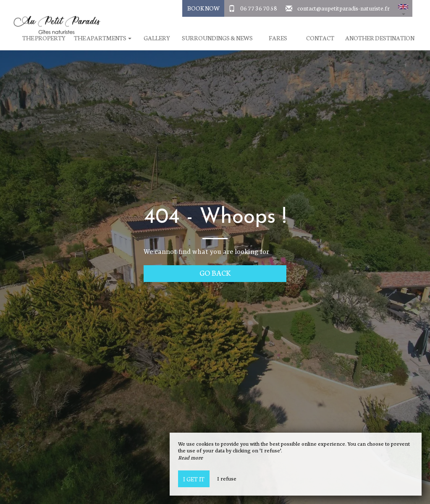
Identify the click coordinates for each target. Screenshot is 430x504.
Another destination (380, 38)
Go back (215, 273)
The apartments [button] (103, 38)
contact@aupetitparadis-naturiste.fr (343, 8)
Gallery (157, 38)
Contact (320, 38)
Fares (278, 38)
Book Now (203, 8)
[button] (403, 8)
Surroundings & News (217, 38)
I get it (194, 479)
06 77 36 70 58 (259, 8)
